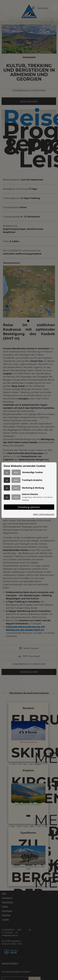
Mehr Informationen (44, 514)
